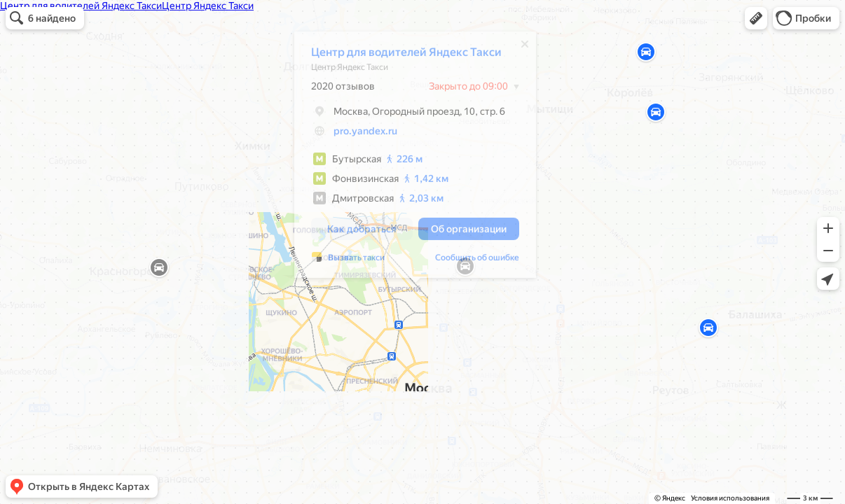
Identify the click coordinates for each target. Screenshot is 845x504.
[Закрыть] (525, 48)
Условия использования (730, 498)
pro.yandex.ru (365, 134)
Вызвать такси (356, 261)
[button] (756, 18)
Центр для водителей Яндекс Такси (406, 56)
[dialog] (415, 158)
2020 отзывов (343, 90)
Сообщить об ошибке (477, 261)
